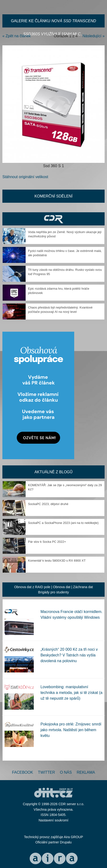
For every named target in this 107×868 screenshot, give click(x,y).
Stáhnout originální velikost (25, 177)
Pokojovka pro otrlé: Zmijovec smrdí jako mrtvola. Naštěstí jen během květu (71, 730)
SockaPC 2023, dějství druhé (48, 504)
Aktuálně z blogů (53, 472)
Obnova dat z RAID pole (32, 587)
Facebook (23, 772)
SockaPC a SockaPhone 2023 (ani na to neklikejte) (63, 523)
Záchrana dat (83, 587)
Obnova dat (62, 587)
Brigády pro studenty (53, 592)
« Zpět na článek (17, 36)
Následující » (94, 36)
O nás (66, 772)
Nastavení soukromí (53, 820)
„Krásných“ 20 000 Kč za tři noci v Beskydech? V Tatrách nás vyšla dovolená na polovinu (69, 655)
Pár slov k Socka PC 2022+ (47, 542)
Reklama (86, 772)
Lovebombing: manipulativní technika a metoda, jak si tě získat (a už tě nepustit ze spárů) (71, 693)
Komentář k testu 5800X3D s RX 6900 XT (57, 561)
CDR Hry (53, 219)
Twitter (47, 772)
